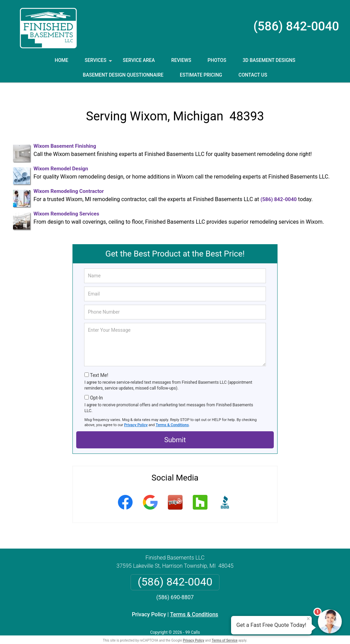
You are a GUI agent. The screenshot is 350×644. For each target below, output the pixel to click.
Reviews (181, 60)
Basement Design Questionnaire (123, 75)
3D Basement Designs (269, 60)
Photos (217, 60)
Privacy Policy (136, 414)
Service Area (139, 60)
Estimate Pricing (201, 75)
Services (99, 63)
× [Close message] (308, 619)
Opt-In (96, 387)
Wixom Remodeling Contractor (69, 180)
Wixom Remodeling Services (66, 203)
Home (62, 60)
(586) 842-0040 (296, 26)
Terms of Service (225, 629)
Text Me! (99, 364)
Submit (175, 429)
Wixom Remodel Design (61, 158)
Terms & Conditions (172, 414)
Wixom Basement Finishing (65, 135)
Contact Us (253, 75)
